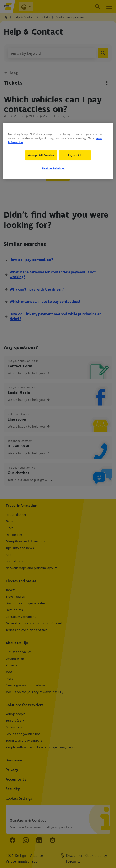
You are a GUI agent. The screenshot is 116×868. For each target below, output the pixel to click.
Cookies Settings (53, 169)
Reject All (76, 155)
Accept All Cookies (40, 155)
